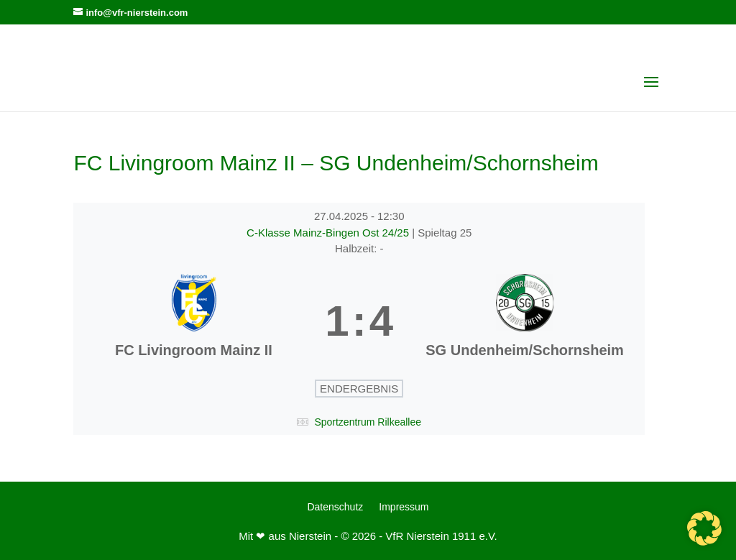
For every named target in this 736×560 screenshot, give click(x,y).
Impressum (404, 507)
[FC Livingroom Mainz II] (193, 321)
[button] (704, 528)
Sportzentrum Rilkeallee (368, 422)
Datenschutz (335, 507)
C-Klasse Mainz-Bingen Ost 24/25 (329, 233)
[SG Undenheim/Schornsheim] (525, 321)
